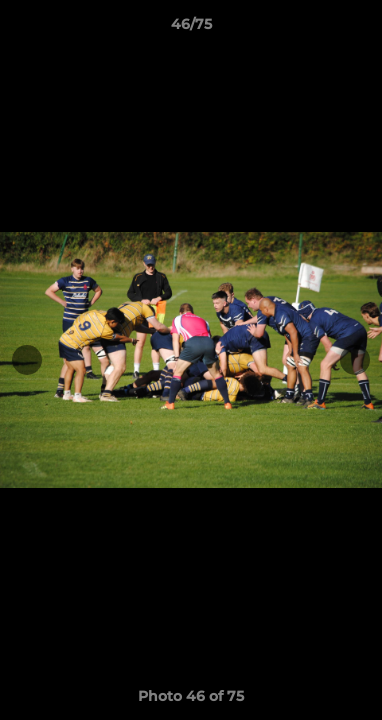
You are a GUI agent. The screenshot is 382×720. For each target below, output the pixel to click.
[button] (358, 29)
